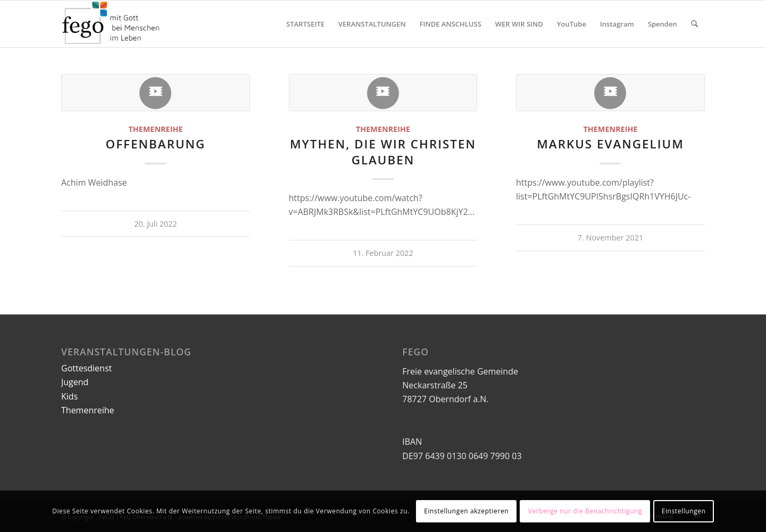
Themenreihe (155, 129)
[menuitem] (305, 24)
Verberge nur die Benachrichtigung (585, 511)
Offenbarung (156, 144)
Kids (69, 396)
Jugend (75, 382)
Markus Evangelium (610, 144)
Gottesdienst (86, 368)
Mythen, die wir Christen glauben (383, 152)
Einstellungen (684, 511)
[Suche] (694, 24)
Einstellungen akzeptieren (466, 511)
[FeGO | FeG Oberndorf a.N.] (111, 24)
